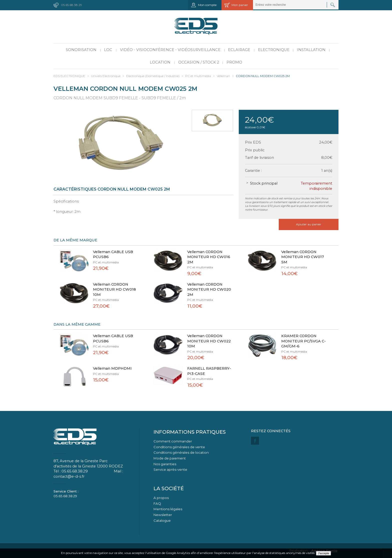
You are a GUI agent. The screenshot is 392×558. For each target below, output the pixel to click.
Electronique (274, 50)
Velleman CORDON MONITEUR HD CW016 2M (209, 257)
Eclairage (239, 50)
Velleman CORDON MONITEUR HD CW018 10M (114, 290)
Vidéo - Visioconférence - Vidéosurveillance (170, 50)
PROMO (234, 62)
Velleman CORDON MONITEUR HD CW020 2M (209, 290)
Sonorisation (81, 50)
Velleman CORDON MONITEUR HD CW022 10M (209, 341)
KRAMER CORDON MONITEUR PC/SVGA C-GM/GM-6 (303, 341)
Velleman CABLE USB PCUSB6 (113, 254)
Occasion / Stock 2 (199, 62)
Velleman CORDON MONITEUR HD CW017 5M (303, 257)
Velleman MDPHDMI (112, 368)
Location (160, 62)
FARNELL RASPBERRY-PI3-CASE (209, 371)
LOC (108, 50)
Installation (311, 50)
